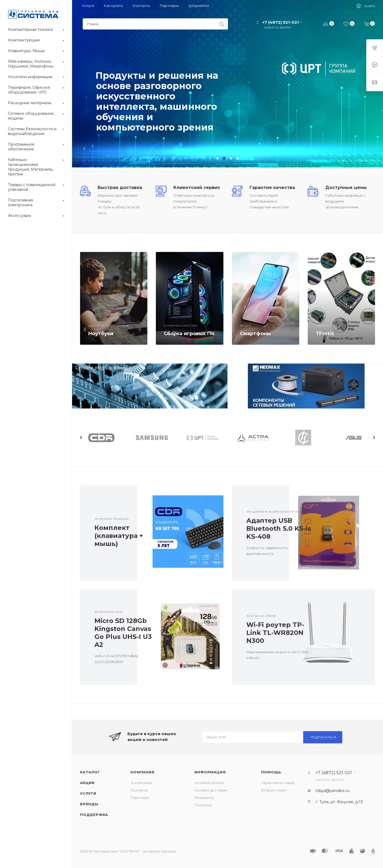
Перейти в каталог (122, 132)
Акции (87, 783)
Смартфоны (255, 334)
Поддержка (94, 815)
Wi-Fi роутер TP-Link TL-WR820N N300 (275, 633)
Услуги (88, 793)
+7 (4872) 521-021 (281, 22)
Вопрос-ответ (274, 790)
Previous (81, 437)
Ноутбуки (101, 334)
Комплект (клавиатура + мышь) (119, 536)
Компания (142, 772)
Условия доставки (211, 790)
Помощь (271, 772)
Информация (210, 772)
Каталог (90, 772)
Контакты (139, 790)
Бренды (89, 804)
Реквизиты (204, 798)
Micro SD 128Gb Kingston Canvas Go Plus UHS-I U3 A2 (123, 633)
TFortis (325, 334)
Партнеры (140, 798)
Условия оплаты (209, 783)
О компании (141, 783)
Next (374, 437)
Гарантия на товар (278, 783)
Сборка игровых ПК (189, 334)
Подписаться (323, 737)
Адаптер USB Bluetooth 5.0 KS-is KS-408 (279, 528)
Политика (203, 805)
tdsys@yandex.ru (332, 791)
